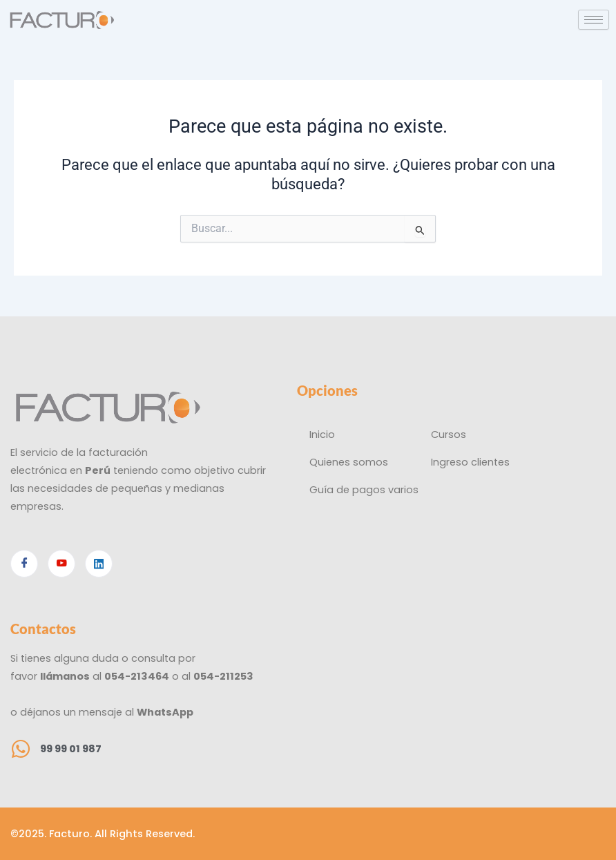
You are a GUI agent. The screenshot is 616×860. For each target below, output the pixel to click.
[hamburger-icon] (594, 20)
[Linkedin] (99, 564)
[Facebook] (24, 564)
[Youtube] (61, 564)
